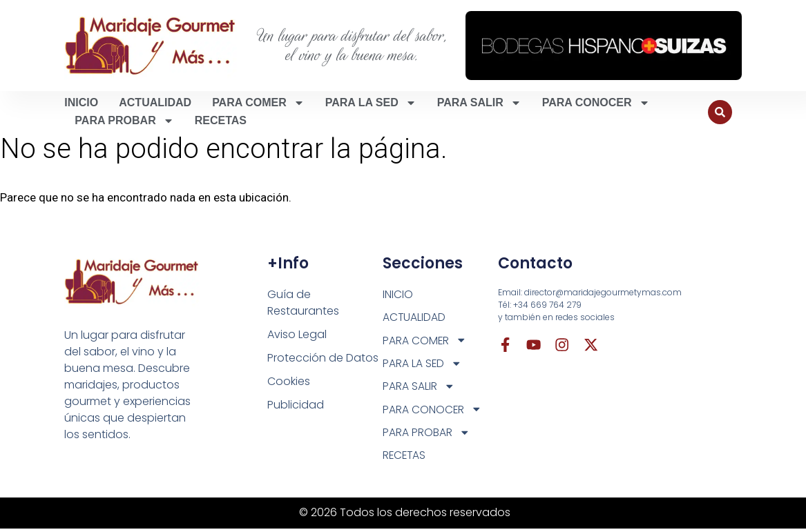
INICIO (81, 102)
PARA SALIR (479, 103)
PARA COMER (258, 103)
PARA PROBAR (124, 121)
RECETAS (221, 120)
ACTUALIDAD (155, 102)
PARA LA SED (371, 103)
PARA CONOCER (596, 103)
